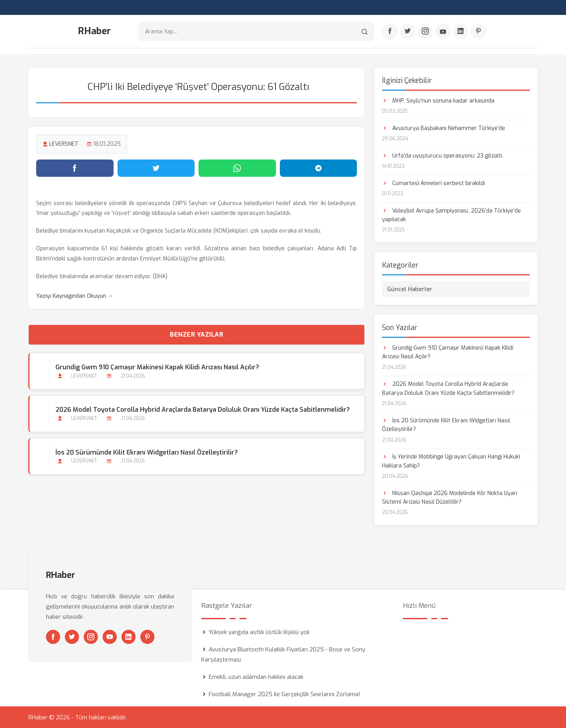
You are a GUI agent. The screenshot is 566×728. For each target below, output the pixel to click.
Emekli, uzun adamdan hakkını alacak (256, 677)
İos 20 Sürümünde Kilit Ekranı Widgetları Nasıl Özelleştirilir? (147, 452)
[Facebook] (390, 32)
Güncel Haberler (410, 289)
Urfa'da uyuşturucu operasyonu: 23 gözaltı (442, 155)
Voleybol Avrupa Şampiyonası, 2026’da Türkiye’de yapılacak (451, 215)
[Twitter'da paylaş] (156, 168)
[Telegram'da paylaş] (319, 168)
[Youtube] (443, 32)
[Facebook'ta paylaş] (75, 168)
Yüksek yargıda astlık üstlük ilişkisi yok (259, 632)
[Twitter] (408, 32)
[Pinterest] (478, 32)
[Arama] (365, 32)
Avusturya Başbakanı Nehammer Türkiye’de (444, 128)
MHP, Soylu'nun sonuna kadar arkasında (438, 100)
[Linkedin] (461, 32)
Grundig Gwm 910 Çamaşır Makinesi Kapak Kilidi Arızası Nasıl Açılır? (157, 367)
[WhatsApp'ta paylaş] (237, 168)
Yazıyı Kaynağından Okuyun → (75, 296)
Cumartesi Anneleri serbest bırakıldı (434, 183)
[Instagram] (425, 32)
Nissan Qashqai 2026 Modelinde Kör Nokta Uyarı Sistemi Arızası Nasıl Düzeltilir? (450, 497)
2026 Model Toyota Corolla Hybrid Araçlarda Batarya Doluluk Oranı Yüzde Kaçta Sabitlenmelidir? (203, 410)
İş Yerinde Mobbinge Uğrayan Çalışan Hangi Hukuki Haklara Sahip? (451, 461)
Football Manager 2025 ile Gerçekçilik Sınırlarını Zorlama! (285, 694)
